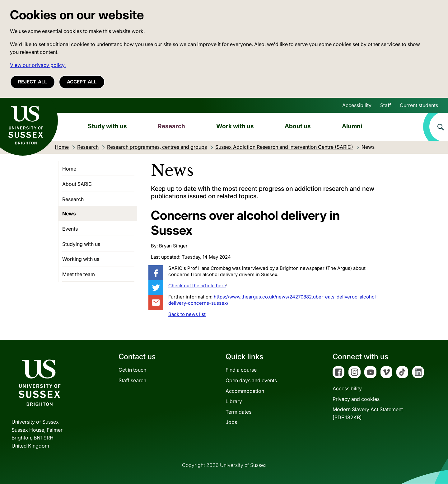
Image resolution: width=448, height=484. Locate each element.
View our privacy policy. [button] (38, 65)
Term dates (238, 412)
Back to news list (187, 314)
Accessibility (357, 105)
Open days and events (251, 380)
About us (298, 126)
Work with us (235, 126)
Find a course (241, 370)
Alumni (352, 126)
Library (234, 401)
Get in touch (132, 370)
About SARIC (77, 184)
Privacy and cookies (356, 399)
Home (69, 169)
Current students (419, 105)
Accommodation (245, 391)
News (69, 214)
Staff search (132, 380)
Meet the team (79, 274)
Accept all (82, 82)
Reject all (33, 82)
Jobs (231, 422)
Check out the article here (197, 286)
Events (70, 229)
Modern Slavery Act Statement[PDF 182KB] (368, 413)
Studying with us (81, 244)
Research (171, 126)
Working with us (81, 259)
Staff (386, 105)
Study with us (107, 126)
